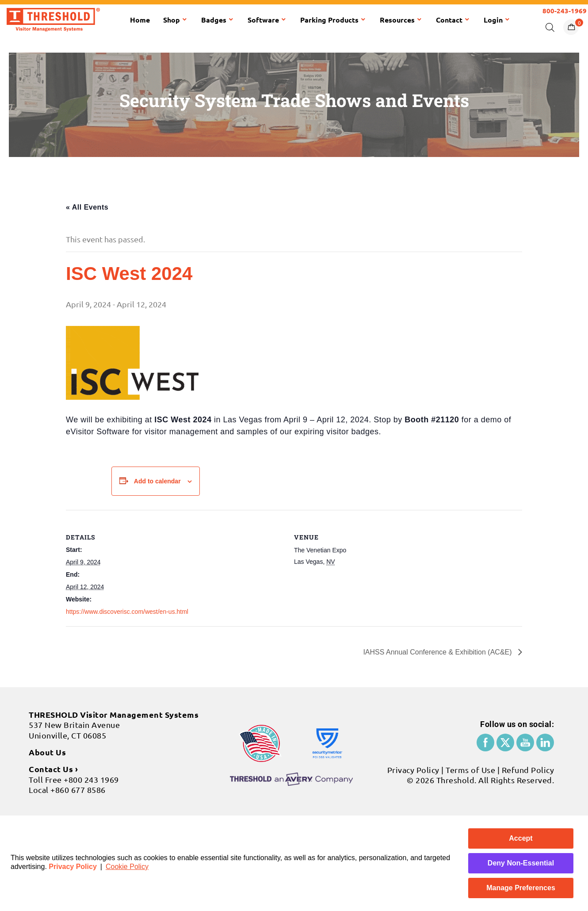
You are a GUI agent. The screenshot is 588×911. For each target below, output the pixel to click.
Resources (401, 20)
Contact (453, 20)
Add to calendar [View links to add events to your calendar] (157, 481)
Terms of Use (470, 770)
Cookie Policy (127, 867)
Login (497, 20)
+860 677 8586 (78, 790)
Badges (218, 20)
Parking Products (333, 20)
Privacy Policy (73, 867)
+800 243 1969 (91, 779)
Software (267, 20)
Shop (176, 20)
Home (140, 20)
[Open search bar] (550, 27)
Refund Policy (528, 770)
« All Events (87, 207)
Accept (521, 838)
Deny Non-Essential (521, 863)
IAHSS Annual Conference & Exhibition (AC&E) (438, 652)
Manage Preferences (521, 888)
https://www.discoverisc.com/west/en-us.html (127, 612)
